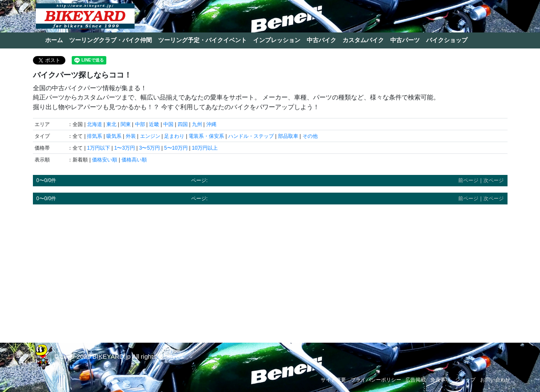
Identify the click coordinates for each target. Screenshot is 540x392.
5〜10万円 (176, 148)
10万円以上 (205, 148)
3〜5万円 (150, 148)
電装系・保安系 (206, 136)
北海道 (94, 124)
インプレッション (277, 40)
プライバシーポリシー (376, 380)
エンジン (150, 136)
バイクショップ (447, 40)
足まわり (174, 136)
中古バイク (321, 40)
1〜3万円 (125, 148)
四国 (183, 124)
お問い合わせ (495, 380)
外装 (131, 136)
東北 (111, 124)
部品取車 (288, 136)
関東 (126, 124)
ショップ (465, 380)
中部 (140, 124)
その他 (310, 136)
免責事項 (440, 380)
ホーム (54, 40)
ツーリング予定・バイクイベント (202, 40)
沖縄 (211, 124)
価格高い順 (134, 160)
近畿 (154, 124)
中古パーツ (405, 40)
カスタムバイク (363, 40)
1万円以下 (99, 148)
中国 (168, 124)
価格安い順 (105, 160)
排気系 (94, 136)
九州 (197, 124)
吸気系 (114, 136)
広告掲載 (416, 380)
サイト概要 (333, 380)
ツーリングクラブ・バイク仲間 (111, 40)
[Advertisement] (270, 270)
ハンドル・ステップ (251, 136)
